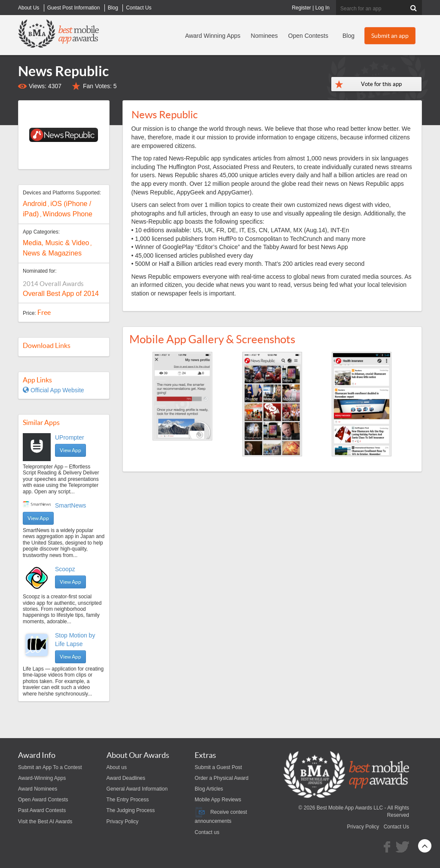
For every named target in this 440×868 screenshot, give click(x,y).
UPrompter (70, 437)
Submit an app (390, 36)
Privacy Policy (123, 822)
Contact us (207, 832)
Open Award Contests (43, 800)
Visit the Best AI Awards (45, 822)
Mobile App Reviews (218, 800)
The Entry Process (128, 800)
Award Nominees (38, 789)
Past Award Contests (42, 810)
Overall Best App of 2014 (61, 294)
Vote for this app (381, 84)
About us (117, 767)
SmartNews (70, 505)
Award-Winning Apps (42, 778)
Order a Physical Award (222, 778)
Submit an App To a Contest (50, 767)
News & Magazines (52, 253)
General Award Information (137, 789)
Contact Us (396, 827)
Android (35, 204)
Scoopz (65, 569)
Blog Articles (209, 789)
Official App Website (53, 390)
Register (301, 8)
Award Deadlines (126, 778)
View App (70, 450)
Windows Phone (67, 214)
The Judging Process (131, 810)
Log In (322, 8)
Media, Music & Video (56, 243)
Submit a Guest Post (218, 767)
